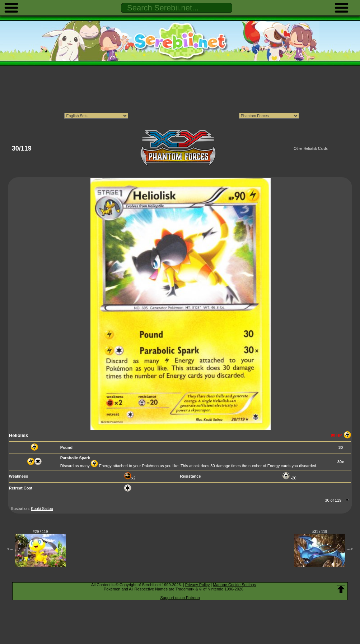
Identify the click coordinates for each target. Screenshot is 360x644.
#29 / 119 (41, 532)
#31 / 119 (320, 532)
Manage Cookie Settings (234, 585)
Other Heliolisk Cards (310, 149)
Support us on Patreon (180, 598)
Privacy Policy (197, 585)
